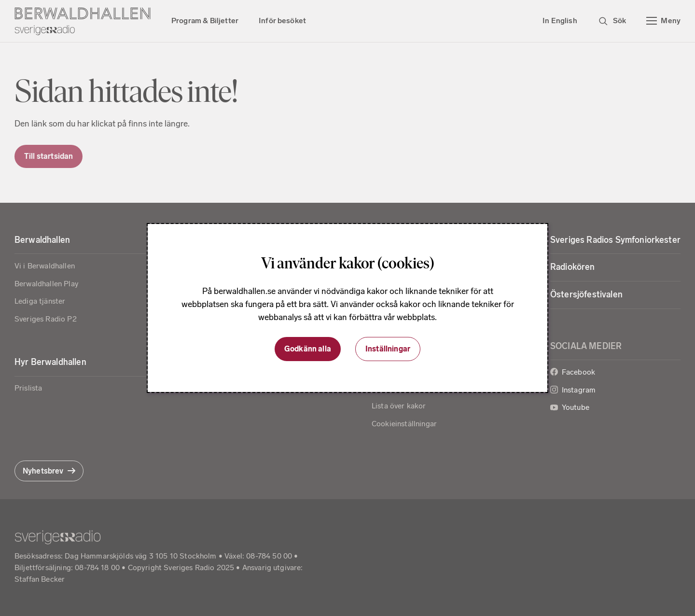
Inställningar (388, 349)
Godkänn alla (308, 349)
